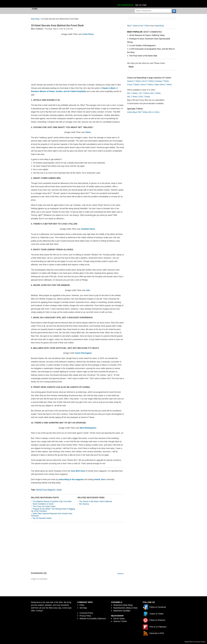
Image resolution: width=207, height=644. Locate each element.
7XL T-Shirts (144, 93)
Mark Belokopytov (88, 428)
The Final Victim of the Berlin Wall (143, 56)
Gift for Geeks (119, 619)
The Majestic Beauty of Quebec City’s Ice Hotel (52, 501)
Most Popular (135, 32)
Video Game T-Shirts (163, 85)
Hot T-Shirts (145, 26)
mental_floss (100, 479)
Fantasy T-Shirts (162, 81)
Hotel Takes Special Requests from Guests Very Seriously (52, 515)
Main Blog (35, 19)
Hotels (59, 490)
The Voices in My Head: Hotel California (96, 501)
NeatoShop (159, 26)
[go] (174, 11)
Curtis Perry (88, 34)
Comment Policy (86, 613)
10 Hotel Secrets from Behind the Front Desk (57, 25)
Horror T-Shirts (147, 85)
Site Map (83, 608)
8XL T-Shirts (156, 93)
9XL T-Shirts (132, 97)
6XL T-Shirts (132, 93)
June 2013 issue (78, 471)
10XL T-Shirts (144, 97)
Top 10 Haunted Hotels (42, 518)
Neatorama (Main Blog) (123, 605)
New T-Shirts (133, 26)
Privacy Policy (85, 616)
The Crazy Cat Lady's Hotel (44, 506)
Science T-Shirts (134, 81)
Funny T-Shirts (133, 85)
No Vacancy (84, 504)
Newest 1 (121, 574)
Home (35, 9)
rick (88, 290)
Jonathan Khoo (88, 229)
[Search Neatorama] (153, 11)
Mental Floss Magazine (46, 490)
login (145, 5)
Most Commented (153, 32)
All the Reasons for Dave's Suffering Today (147, 35)
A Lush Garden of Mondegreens (142, 46)
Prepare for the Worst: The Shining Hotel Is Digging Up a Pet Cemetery (53, 510)
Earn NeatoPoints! (126, 5)
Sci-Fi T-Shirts (148, 81)
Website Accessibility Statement (93, 619)
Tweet (131, 67)
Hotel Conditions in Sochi (43, 504)
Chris (88, 132)
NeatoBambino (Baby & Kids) (125, 608)
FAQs (82, 605)
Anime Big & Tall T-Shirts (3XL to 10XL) (143, 112)
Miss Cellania (37, 29)
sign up (138, 5)
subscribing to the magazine (71, 479)
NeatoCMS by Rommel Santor (195, 642)
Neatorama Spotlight (122, 611)
